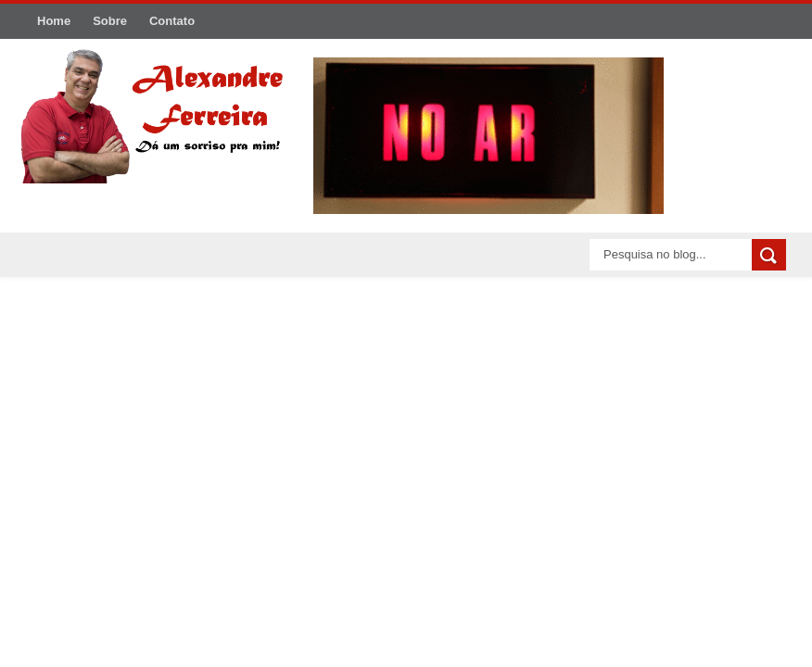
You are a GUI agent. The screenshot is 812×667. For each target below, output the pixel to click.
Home (54, 21)
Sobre (110, 21)
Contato (172, 21)
